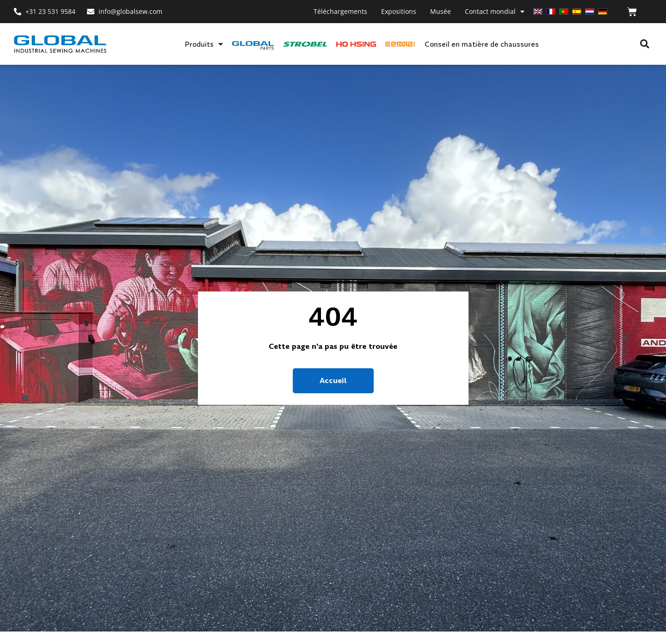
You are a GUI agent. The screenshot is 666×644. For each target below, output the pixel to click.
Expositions (399, 11)
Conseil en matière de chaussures (482, 44)
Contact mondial (495, 12)
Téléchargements (340, 11)
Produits (204, 44)
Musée (441, 11)
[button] (644, 44)
